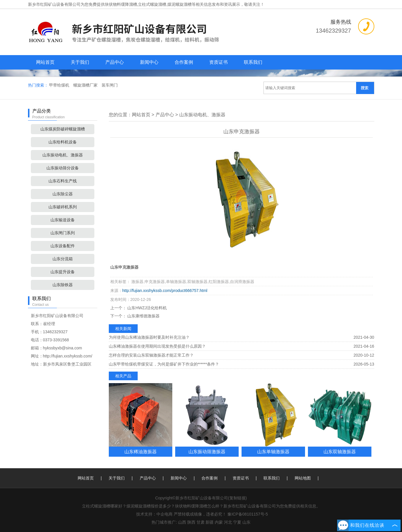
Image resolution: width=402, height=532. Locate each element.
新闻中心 (149, 62)
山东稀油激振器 (141, 452)
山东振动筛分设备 (63, 168)
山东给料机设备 (63, 142)
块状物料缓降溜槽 (121, 4)
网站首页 (45, 62)
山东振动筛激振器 (207, 452)
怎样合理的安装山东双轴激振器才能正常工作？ (151, 355)
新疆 (210, 522)
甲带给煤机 (60, 85)
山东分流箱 (63, 259)
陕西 (191, 522)
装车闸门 (110, 85)
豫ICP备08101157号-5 (248, 514)
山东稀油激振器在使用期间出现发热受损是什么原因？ (157, 346)
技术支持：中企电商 (154, 514)
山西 (182, 522)
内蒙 (219, 522)
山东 (246, 522)
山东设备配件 (63, 246)
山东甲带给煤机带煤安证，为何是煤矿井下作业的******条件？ (164, 364)
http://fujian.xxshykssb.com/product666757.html (165, 291)
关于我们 (80, 62)
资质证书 (218, 62)
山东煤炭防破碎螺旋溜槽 (63, 129)
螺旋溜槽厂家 (86, 85)
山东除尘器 (63, 194)
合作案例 (184, 62)
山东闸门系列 (63, 233)
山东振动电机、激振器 (63, 155)
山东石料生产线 (63, 181)
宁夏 (237, 522)
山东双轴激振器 (340, 452)
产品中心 (115, 62)
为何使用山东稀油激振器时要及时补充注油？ (149, 337)
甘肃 (201, 522)
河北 (228, 522)
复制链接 (238, 498)
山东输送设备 (63, 220)
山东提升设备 (63, 272)
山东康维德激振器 (143, 316)
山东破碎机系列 (63, 207)
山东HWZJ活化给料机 (147, 308)
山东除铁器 (63, 285)
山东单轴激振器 (273, 452)
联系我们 (253, 62)
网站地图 (303, 478)
